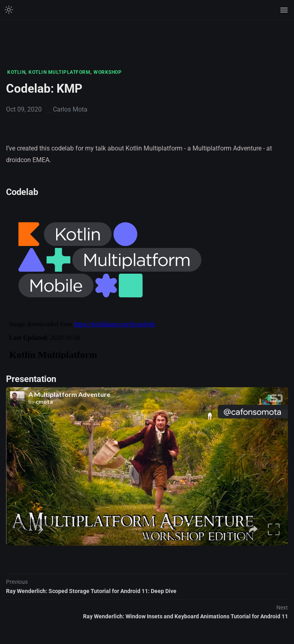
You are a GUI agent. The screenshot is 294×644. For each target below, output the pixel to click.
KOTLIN (16, 72)
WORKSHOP (107, 72)
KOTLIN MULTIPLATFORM (59, 72)
